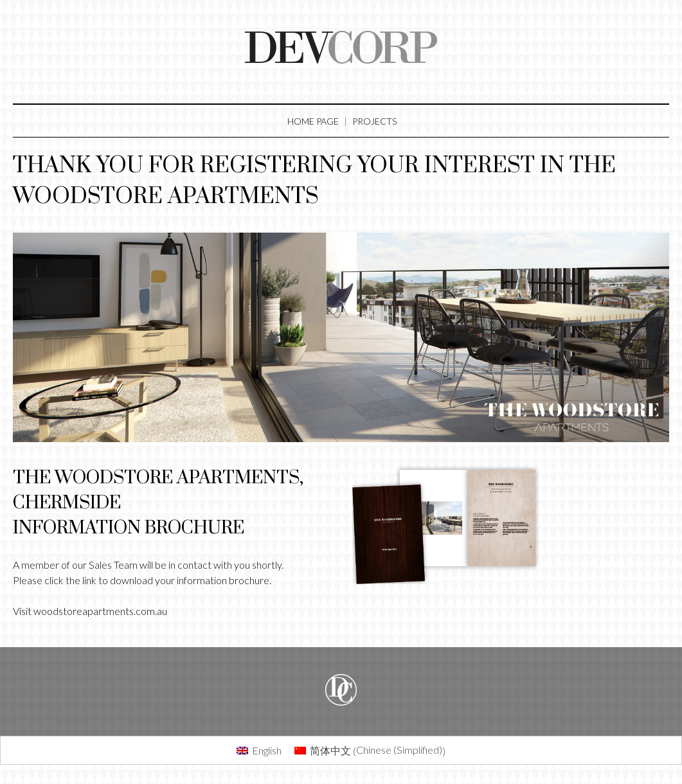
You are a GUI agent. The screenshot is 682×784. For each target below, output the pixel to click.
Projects (374, 121)
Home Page (313, 121)
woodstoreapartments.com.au (100, 611)
